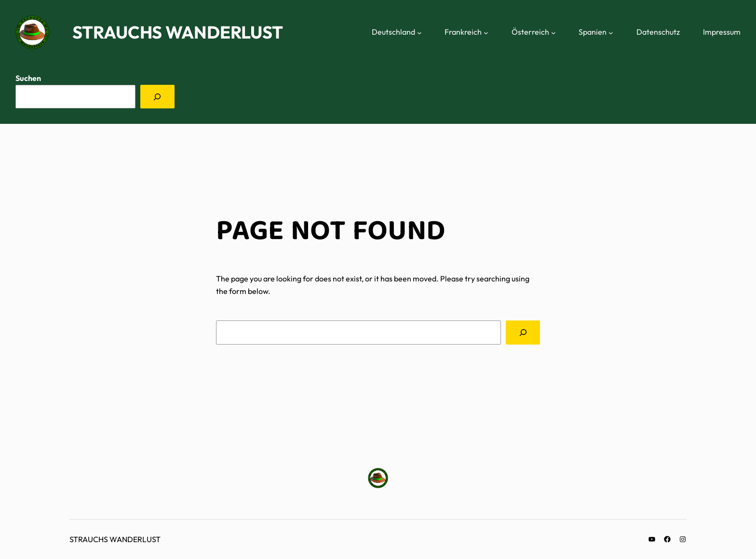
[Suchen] (157, 97)
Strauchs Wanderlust (178, 32)
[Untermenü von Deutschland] (419, 32)
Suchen (28, 78)
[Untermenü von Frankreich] (486, 32)
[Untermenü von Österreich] (553, 32)
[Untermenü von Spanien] (611, 32)
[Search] (523, 332)
